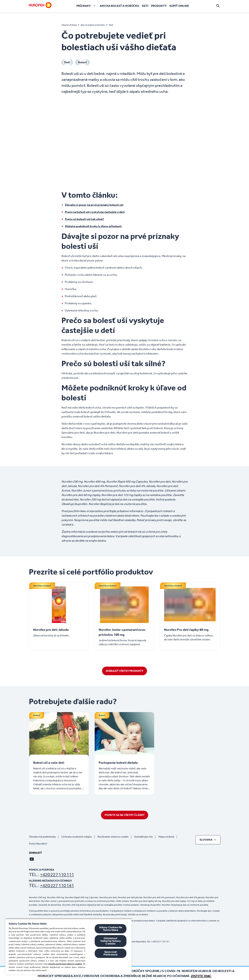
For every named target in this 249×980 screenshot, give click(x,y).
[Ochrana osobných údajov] (78, 837)
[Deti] (145, 6)
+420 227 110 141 (57, 885)
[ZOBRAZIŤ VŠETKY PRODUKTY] (124, 671)
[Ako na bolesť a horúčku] (119, 6)
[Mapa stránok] (168, 837)
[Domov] (40, 5)
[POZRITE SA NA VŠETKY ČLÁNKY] (125, 815)
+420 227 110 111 (57, 875)
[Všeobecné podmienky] (44, 837)
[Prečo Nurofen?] (39, 844)
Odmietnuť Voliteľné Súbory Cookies (111, 941)
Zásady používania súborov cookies (65, 964)
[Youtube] (32, 859)
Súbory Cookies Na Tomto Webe (111, 929)
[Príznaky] (87, 6)
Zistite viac (201, 976)
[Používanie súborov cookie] (114, 837)
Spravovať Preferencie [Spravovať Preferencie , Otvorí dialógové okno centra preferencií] (111, 953)
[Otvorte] (218, 6)
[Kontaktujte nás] (145, 837)
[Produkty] (159, 6)
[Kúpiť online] (179, 6)
